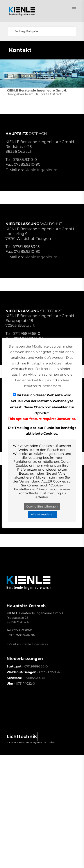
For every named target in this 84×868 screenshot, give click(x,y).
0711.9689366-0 (26, 334)
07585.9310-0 (25, 160)
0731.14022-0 (25, 683)
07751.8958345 (26, 247)
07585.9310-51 (35, 678)
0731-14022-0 (25, 508)
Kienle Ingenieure (41, 170)
